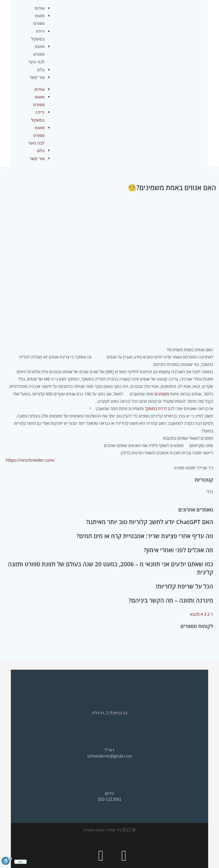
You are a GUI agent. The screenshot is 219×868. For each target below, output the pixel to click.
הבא (193, 614)
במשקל (151, 409)
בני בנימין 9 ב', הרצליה (110, 713)
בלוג (41, 70)
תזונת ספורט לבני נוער (36, 54)
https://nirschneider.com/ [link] (30, 460)
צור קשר (37, 77)
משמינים (162, 394)
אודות (40, 8)
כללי (210, 492)
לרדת (162, 409)
